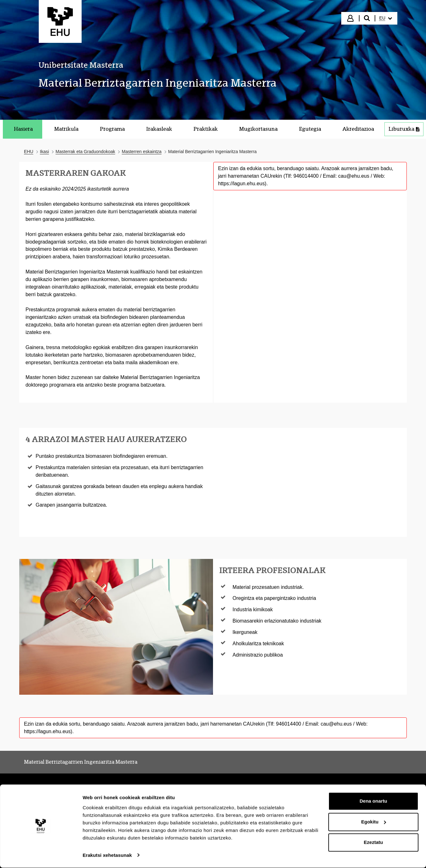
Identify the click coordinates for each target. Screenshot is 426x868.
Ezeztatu (374, 843)
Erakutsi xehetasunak (107, 856)
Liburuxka (406, 131)
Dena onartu (373, 802)
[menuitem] (386, 18)
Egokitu (374, 822)
